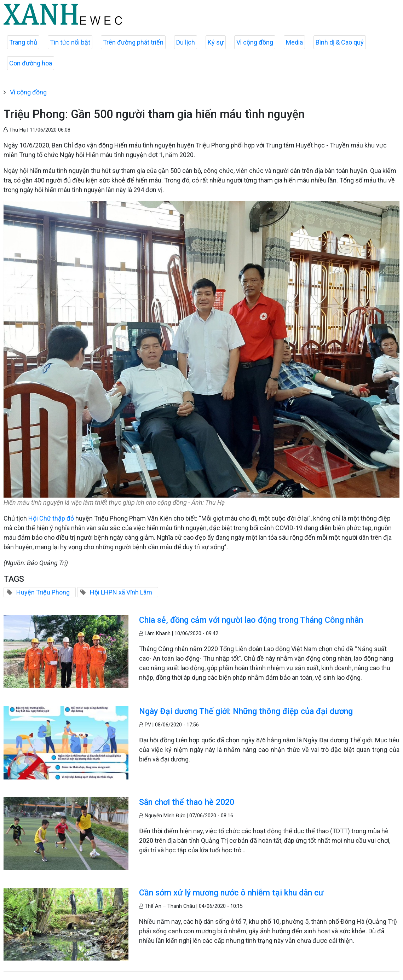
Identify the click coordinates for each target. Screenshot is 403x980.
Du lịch (186, 42)
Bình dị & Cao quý (340, 42)
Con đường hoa (31, 63)
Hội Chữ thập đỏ (51, 518)
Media (294, 42)
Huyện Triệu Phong (43, 592)
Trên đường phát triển (133, 42)
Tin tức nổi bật (70, 42)
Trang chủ (23, 42)
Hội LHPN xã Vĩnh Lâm (121, 592)
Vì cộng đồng (255, 42)
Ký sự (216, 42)
